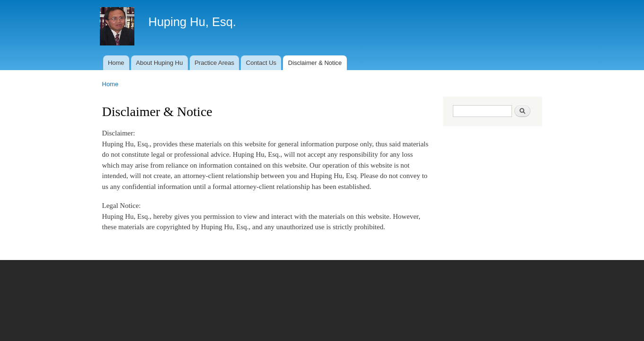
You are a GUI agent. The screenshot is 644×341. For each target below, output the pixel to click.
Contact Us (261, 63)
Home (116, 63)
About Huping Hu (159, 63)
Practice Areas (214, 63)
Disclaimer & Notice (315, 63)
